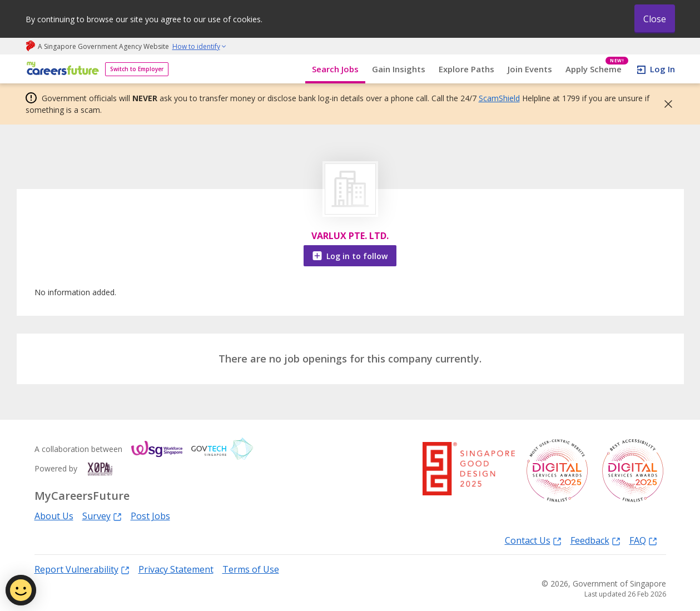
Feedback (595, 540)
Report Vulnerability (82, 569)
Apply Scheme (597, 69)
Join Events (530, 69)
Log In (662, 69)
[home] (61, 69)
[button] (665, 104)
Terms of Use (251, 569)
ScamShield (499, 98)
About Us (54, 516)
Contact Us (533, 540)
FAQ (643, 540)
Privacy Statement (176, 569)
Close (655, 19)
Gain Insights (399, 69)
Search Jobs (335, 69)
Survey (102, 516)
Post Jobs (150, 516)
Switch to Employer (137, 69)
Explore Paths (466, 69)
